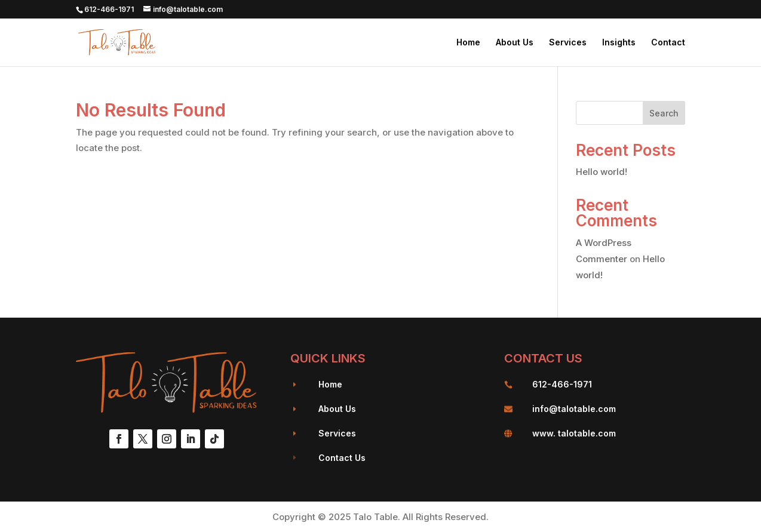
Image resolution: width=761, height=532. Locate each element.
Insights (619, 43)
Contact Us (342, 458)
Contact (668, 43)
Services (568, 43)
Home (468, 43)
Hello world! (602, 172)
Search (664, 113)
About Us (515, 43)
